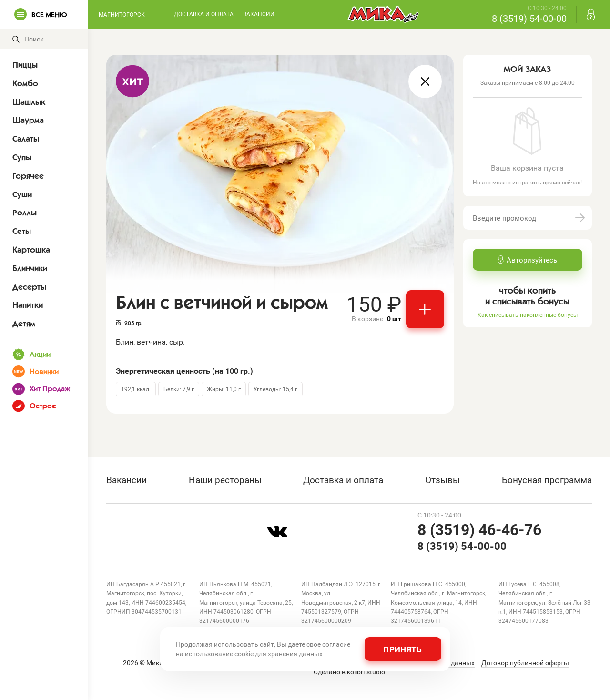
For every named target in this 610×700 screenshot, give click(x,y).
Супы (22, 157)
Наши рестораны (225, 480)
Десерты (29, 287)
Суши (22, 194)
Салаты (26, 139)
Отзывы (442, 480)
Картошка (31, 250)
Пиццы (25, 65)
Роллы (25, 213)
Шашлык (29, 102)
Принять (402, 649)
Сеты (22, 231)
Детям (24, 324)
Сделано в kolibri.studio (349, 672)
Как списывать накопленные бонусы (528, 314)
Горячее (28, 176)
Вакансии (259, 14)
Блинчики (30, 268)
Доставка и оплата (204, 14)
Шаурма (28, 120)
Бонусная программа (547, 480)
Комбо (25, 83)
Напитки (28, 305)
